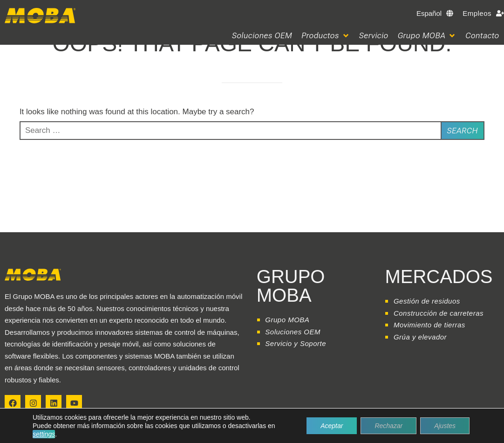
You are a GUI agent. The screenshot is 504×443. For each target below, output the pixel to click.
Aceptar (332, 426)
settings (44, 434)
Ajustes (445, 426)
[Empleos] (500, 13)
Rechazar (388, 426)
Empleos (477, 13)
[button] (326, 36)
